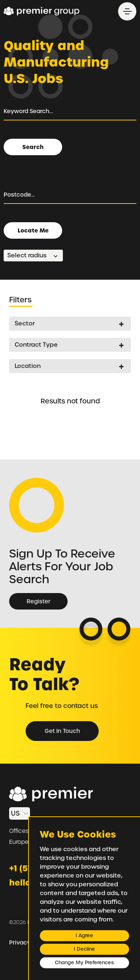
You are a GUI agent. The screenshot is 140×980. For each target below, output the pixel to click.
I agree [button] (84, 936)
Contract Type (36, 345)
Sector (25, 323)
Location (28, 366)
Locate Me (33, 230)
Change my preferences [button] (84, 963)
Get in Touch (62, 731)
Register (39, 601)
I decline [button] (84, 949)
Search (33, 147)
